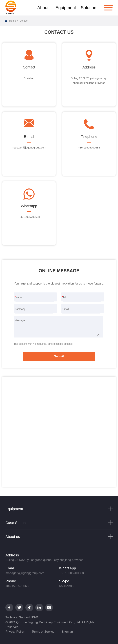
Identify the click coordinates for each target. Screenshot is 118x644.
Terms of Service (43, 632)
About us (13, 537)
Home (13, 21)
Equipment (66, 8)
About (43, 8)
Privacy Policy (15, 632)
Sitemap (67, 632)
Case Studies (16, 523)
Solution (88, 8)
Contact (24, 21)
